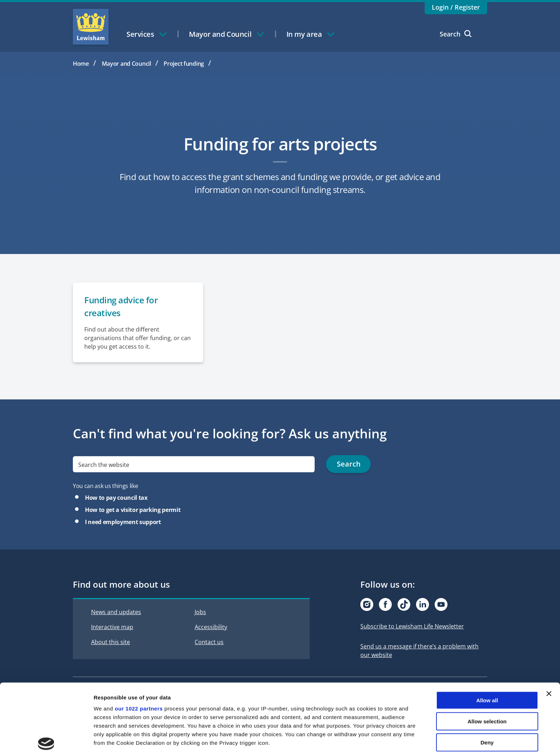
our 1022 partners (139, 656)
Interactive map (112, 627)
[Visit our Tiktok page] (404, 605)
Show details (375, 738)
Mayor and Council (126, 64)
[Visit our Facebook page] (385, 605)
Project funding (184, 64)
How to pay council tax (116, 498)
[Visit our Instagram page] (367, 605)
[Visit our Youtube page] (441, 605)
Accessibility (211, 627)
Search (456, 34)
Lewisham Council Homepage (91, 27)
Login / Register (456, 7)
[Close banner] (549, 641)
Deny (487, 689)
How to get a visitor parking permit (133, 510)
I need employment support (123, 522)
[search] (194, 465)
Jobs (200, 612)
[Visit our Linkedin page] (422, 605)
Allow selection (487, 668)
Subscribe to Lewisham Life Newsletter (412, 627)
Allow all (487, 648)
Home (81, 64)
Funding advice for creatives (121, 307)
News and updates (116, 612)
